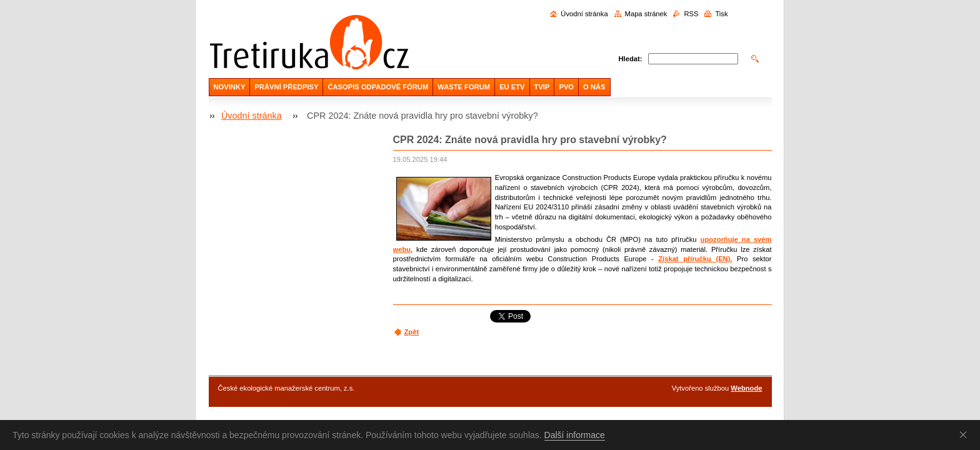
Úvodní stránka (584, 14)
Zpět (412, 332)
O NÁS (594, 87)
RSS (691, 14)
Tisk (721, 14)
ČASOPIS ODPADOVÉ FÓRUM (378, 87)
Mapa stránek (646, 14)
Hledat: (631, 59)
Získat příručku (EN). (695, 259)
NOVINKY (230, 87)
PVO (566, 87)
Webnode (746, 388)
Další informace (575, 435)
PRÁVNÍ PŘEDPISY (286, 87)
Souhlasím (966, 434)
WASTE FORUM (464, 87)
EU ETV (512, 87)
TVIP (542, 87)
